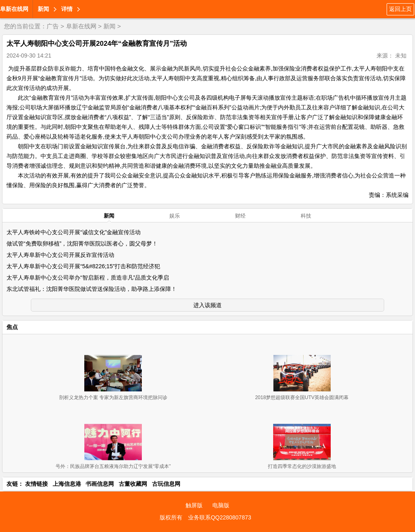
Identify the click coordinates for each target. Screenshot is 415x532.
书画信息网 (100, 484)
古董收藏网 (133, 484)
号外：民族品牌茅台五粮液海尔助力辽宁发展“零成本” (113, 466)
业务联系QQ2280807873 (220, 517)
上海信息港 (67, 484)
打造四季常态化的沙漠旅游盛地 (302, 466)
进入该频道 (207, 305)
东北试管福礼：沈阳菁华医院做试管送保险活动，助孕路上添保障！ (92, 289)
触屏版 (194, 505)
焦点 (12, 327)
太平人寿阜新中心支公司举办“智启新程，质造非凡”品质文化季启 (88, 278)
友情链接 (36, 484)
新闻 (43, 9)
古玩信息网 (166, 484)
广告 (53, 26)
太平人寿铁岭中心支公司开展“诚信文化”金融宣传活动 (74, 232)
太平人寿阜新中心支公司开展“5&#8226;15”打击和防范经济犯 (83, 266)
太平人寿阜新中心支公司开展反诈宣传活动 (60, 255)
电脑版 (221, 505)
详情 (67, 9)
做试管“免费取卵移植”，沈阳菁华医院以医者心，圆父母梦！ (82, 244)
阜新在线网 (14, 9)
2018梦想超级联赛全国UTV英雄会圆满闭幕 (302, 397)
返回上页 (400, 9)
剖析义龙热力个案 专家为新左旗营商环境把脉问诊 (113, 397)
